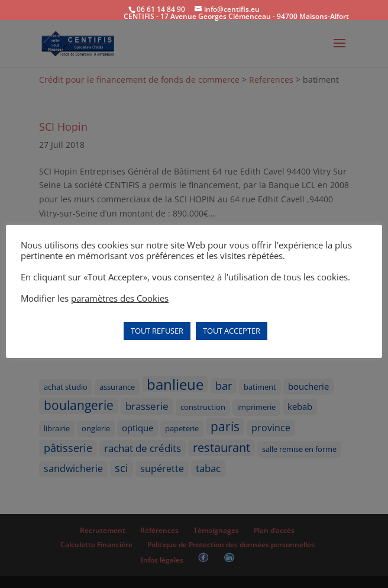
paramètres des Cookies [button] (120, 298)
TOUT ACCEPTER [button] (232, 331)
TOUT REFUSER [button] (157, 331)
